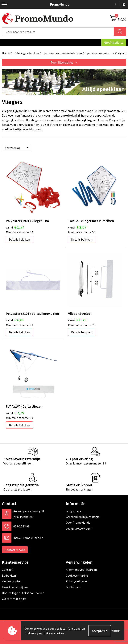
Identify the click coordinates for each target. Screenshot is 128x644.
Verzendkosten (12, 581)
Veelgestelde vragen (79, 529)
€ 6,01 (15, 320)
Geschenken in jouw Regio (83, 517)
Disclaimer (73, 587)
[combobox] (58, 32)
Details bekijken (19, 239)
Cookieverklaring (77, 576)
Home (6, 53)
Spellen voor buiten (98, 53)
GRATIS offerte (114, 42)
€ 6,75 (77, 320)
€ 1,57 (15, 227)
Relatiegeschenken (26, 53)
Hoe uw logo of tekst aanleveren (23, 593)
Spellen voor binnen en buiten (62, 53)
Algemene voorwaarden (81, 570)
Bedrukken (9, 576)
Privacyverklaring (77, 581)
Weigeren (116, 631)
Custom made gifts (14, 599)
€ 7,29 (15, 413)
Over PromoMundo (78, 523)
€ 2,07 (77, 227)
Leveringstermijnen (15, 587)
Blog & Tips (73, 511)
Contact (7, 570)
